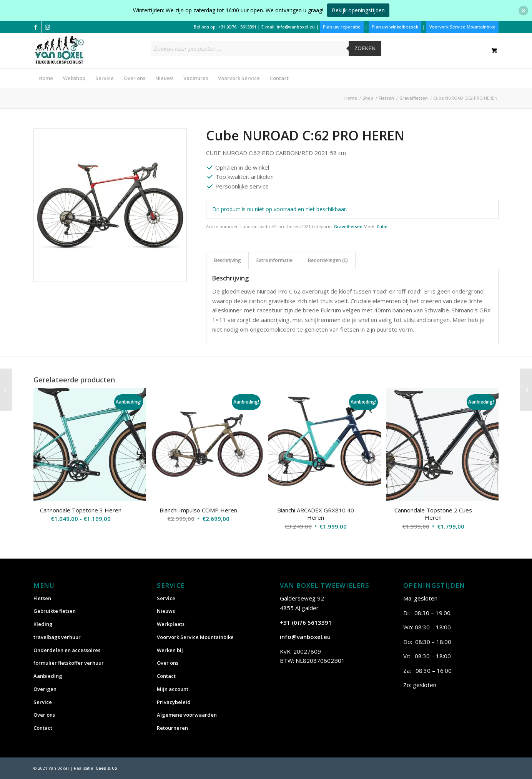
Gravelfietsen (348, 226)
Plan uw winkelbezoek (395, 27)
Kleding (43, 624)
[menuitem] (46, 78)
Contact (43, 728)
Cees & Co (106, 768)
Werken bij (170, 650)
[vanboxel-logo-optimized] (59, 50)
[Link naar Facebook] (36, 27)
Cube (382, 226)
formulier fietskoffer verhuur (69, 663)
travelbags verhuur (57, 637)
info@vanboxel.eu (296, 27)
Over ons (44, 715)
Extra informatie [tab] (274, 260)
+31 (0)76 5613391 (306, 622)
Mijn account (173, 689)
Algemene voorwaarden (187, 715)
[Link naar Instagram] (47, 27)
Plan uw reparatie (342, 27)
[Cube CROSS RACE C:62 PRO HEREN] (6, 390)
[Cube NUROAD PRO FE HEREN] (526, 390)
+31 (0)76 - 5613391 (237, 27)
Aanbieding (48, 676)
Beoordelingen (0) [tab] (328, 260)
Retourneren (172, 728)
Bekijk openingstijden (358, 10)
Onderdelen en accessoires (67, 650)
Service (43, 702)
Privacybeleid (174, 702)
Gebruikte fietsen (55, 611)
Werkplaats (171, 624)
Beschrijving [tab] (228, 260)
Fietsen (42, 598)
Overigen (45, 689)
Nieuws (166, 611)
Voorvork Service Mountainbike (462, 27)
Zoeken (365, 48)
